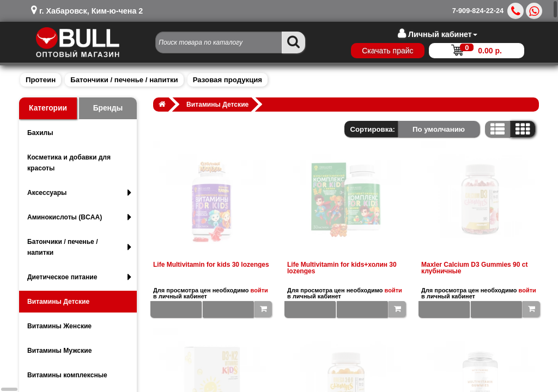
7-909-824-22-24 (478, 11)
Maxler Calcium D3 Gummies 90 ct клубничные (474, 268)
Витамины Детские (58, 302)
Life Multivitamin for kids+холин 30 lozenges (342, 268)
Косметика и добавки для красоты (69, 163)
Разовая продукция (228, 80)
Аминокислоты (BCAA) (79, 217)
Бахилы (40, 133)
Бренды (108, 108)
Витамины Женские (59, 326)
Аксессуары (79, 193)
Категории (48, 108)
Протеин (41, 80)
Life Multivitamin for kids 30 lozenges (211, 265)
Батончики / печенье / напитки (124, 80)
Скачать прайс (387, 51)
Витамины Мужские (60, 351)
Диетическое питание (79, 277)
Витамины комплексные (67, 375)
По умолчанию (439, 129)
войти (259, 290)
